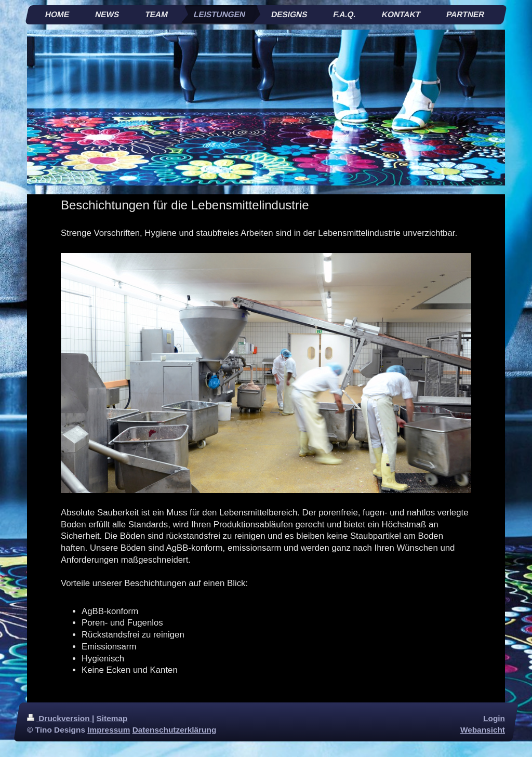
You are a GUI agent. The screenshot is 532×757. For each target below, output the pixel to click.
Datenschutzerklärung (175, 730)
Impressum (109, 730)
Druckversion (59, 718)
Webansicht (483, 730)
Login (494, 718)
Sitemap (112, 718)
